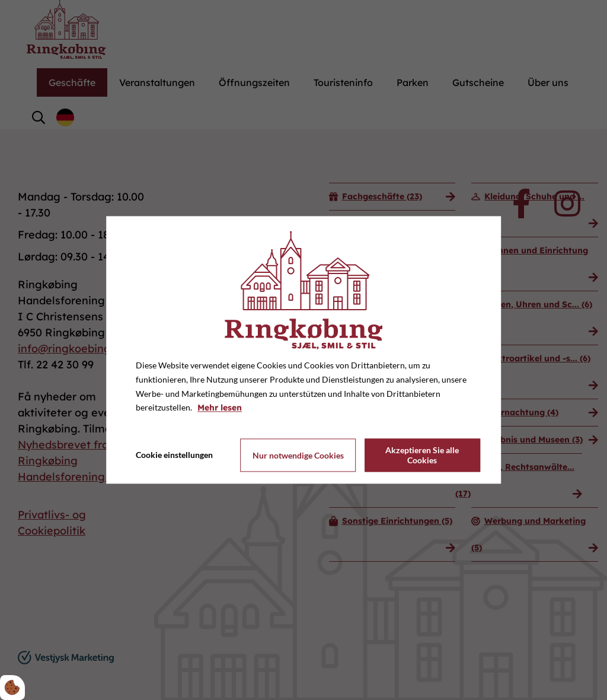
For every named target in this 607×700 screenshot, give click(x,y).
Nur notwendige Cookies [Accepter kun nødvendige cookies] (298, 455)
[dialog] (303, 350)
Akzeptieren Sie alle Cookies (422, 456)
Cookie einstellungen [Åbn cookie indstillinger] (174, 455)
